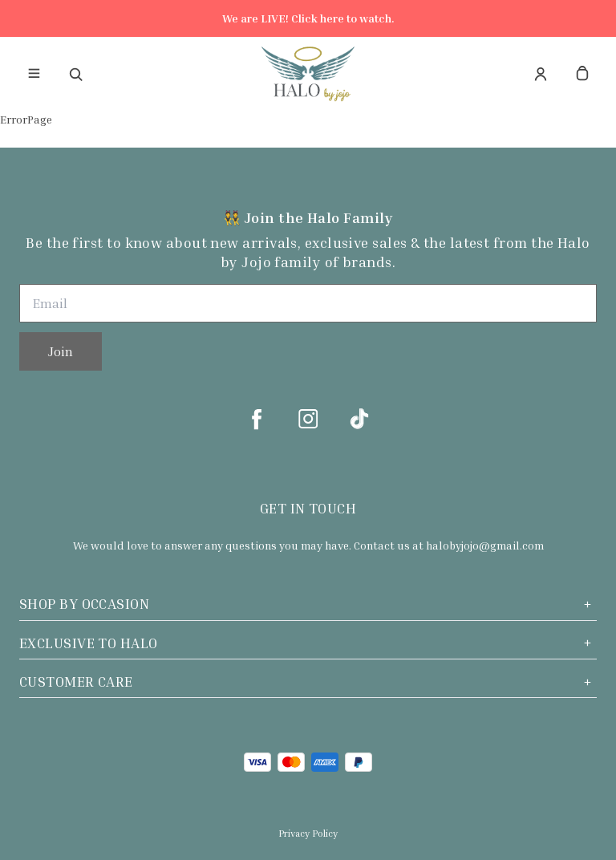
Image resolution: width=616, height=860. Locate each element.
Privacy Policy (308, 833)
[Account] (541, 74)
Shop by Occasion (308, 604)
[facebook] (257, 419)
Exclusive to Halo (308, 643)
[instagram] (308, 419)
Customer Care (308, 682)
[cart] (582, 74)
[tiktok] (359, 419)
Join (61, 351)
